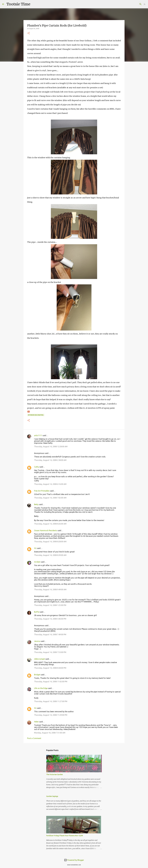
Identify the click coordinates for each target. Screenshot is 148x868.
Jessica (37, 641)
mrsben (37, 562)
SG (35, 548)
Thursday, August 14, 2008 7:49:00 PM (50, 634)
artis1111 (38, 435)
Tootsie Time (18, 4)
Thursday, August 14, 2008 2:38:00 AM (50, 460)
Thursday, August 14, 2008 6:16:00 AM (50, 484)
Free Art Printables (42, 491)
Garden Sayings (52, 796)
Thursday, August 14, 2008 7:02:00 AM (50, 498)
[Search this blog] (134, 4)
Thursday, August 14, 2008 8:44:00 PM (50, 668)
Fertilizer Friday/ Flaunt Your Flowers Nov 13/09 (65, 836)
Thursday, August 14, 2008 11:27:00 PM (51, 701)
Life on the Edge (41, 688)
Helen (36, 722)
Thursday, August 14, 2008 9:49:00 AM (50, 590)
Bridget (37, 675)
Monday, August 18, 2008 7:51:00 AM (50, 733)
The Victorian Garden (55, 774)
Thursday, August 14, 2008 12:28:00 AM (51, 447)
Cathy (37, 467)
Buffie (37, 612)
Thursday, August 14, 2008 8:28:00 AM (50, 542)
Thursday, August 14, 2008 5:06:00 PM (50, 619)
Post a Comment (34, 738)
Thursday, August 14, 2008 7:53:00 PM (50, 652)
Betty (36, 504)
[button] (29, 33)
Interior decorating (36, 415)
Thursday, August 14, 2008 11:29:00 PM (51, 715)
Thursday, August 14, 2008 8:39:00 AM (50, 555)
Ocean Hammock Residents (46, 530)
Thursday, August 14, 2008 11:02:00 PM (51, 682)
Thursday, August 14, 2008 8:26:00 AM (50, 524)
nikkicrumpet (39, 659)
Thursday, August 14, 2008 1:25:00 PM (50, 605)
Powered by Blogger (74, 860)
